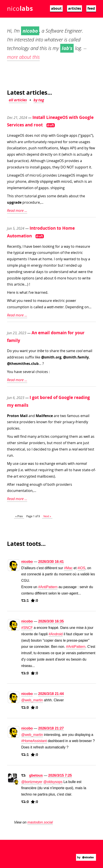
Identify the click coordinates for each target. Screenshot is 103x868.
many (32, 436)
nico (20, 8)
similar (23, 443)
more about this (23, 57)
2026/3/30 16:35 (51, 621)
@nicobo (88, 857)
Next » (47, 516)
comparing (59, 436)
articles (75, 8)
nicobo (27, 562)
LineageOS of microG (24, 175)
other (12, 443)
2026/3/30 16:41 (51, 562)
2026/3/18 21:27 (51, 728)
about (56, 8)
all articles (18, 100)
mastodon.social (40, 822)
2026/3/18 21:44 (51, 694)
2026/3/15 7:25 (60, 775)
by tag (39, 100)
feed (91, 8)
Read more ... (17, 211)
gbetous (36, 775)
